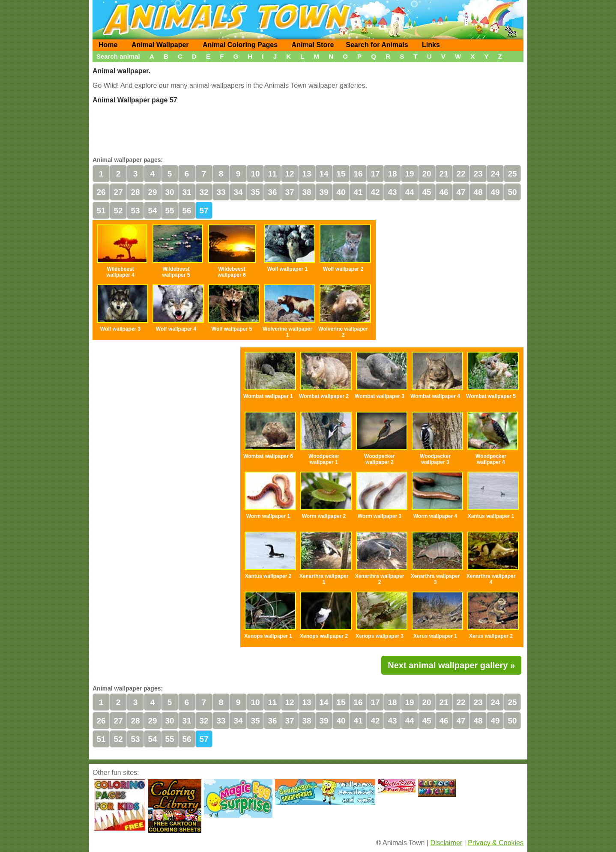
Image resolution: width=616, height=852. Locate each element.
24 (495, 174)
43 (392, 192)
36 (272, 192)
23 (478, 174)
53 (135, 211)
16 (358, 174)
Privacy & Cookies (496, 843)
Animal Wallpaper (160, 45)
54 (152, 211)
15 (341, 174)
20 (426, 174)
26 (101, 192)
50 (512, 192)
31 (187, 192)
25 (512, 174)
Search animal (118, 56)
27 (118, 192)
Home (108, 45)
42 (375, 192)
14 (324, 174)
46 (444, 192)
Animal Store (313, 45)
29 (152, 192)
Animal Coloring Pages (240, 45)
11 (272, 174)
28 (135, 192)
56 (187, 211)
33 (221, 192)
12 (289, 174)
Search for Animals (377, 45)
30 (169, 192)
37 (289, 192)
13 (307, 174)
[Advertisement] (308, 129)
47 (461, 192)
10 (255, 174)
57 (204, 211)
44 (409, 192)
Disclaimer (446, 843)
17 (375, 174)
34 (238, 192)
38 (307, 192)
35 (255, 192)
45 (426, 192)
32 (204, 192)
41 (358, 192)
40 (341, 192)
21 (444, 174)
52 (118, 211)
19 (409, 174)
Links (431, 45)
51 (101, 211)
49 (495, 192)
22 (461, 174)
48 (478, 192)
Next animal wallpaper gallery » (451, 665)
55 (169, 211)
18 (392, 174)
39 (324, 192)
